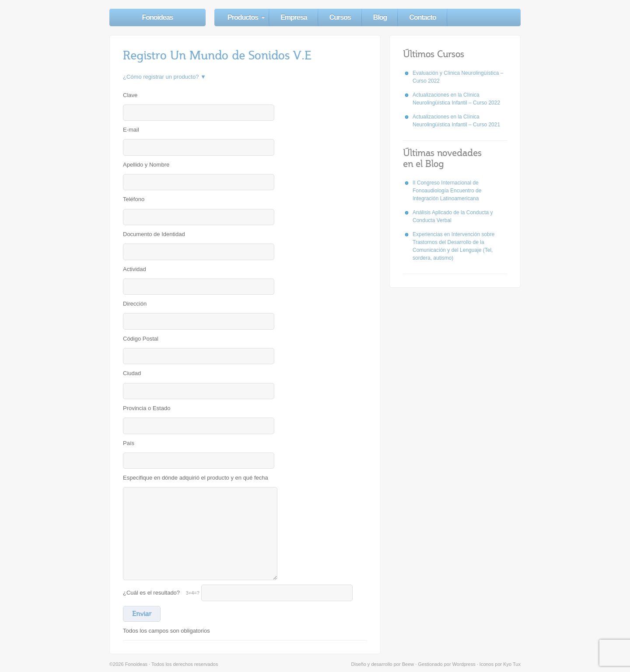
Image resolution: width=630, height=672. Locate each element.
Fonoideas (157, 17)
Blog (380, 17)
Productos (243, 17)
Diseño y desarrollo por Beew (383, 664)
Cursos (340, 17)
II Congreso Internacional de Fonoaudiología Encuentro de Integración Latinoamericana (447, 191)
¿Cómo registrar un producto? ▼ (164, 77)
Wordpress (464, 664)
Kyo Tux (512, 664)
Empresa (294, 17)
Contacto (422, 17)
